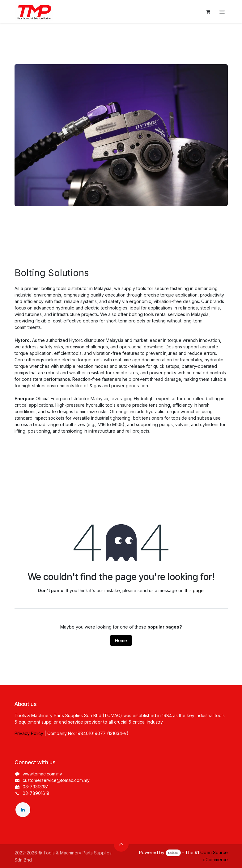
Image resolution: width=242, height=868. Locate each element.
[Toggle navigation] (222, 12)
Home (121, 640)
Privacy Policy (29, 733)
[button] (121, 844)
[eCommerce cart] (208, 12)
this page (194, 590)
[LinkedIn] (23, 810)
